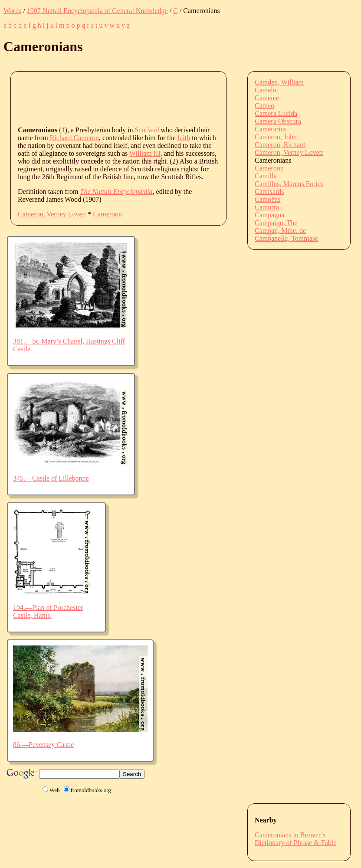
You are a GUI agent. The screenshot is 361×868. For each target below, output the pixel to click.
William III (145, 153)
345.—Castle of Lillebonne (51, 478)
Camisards (269, 192)
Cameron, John (276, 137)
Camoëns (268, 199)
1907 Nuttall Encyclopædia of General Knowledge (97, 11)
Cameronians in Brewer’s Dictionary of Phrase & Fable (295, 839)
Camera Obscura (278, 121)
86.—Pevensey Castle (43, 745)
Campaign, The (276, 223)
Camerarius (271, 129)
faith (184, 138)
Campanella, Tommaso (287, 238)
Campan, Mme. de (280, 231)
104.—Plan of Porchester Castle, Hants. (48, 611)
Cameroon (107, 214)
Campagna (269, 215)
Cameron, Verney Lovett (52, 214)
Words (12, 11)
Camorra (267, 207)
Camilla (266, 176)
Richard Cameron (74, 138)
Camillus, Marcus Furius (289, 184)
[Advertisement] (176, 98)
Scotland (147, 130)
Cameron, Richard (280, 145)
